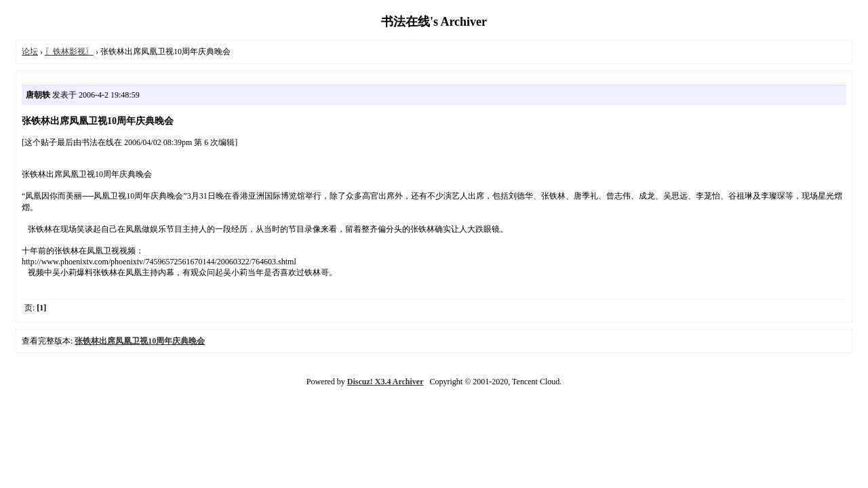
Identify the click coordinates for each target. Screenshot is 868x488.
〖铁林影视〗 (69, 52)
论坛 (30, 52)
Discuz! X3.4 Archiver (386, 382)
